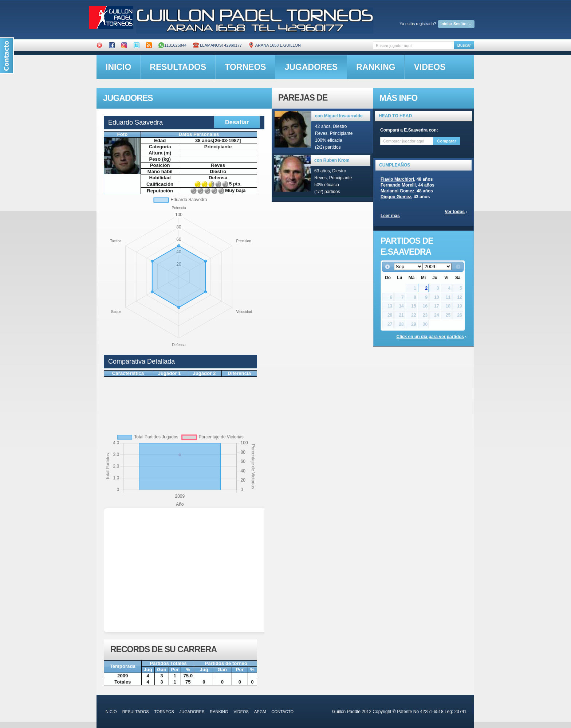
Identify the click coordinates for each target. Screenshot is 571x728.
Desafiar (237, 122)
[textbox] (414, 45)
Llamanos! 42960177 (217, 45)
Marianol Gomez (397, 191)
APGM (260, 712)
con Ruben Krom (332, 160)
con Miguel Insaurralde (339, 116)
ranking (376, 67)
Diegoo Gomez (396, 197)
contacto (282, 712)
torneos (245, 67)
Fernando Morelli (398, 185)
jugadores (311, 67)
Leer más (390, 216)
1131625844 (172, 45)
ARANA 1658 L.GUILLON (275, 45)
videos (430, 67)
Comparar (447, 141)
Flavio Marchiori (397, 179)
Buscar (464, 45)
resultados (178, 67)
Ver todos (455, 212)
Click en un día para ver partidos (430, 337)
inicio (118, 67)
